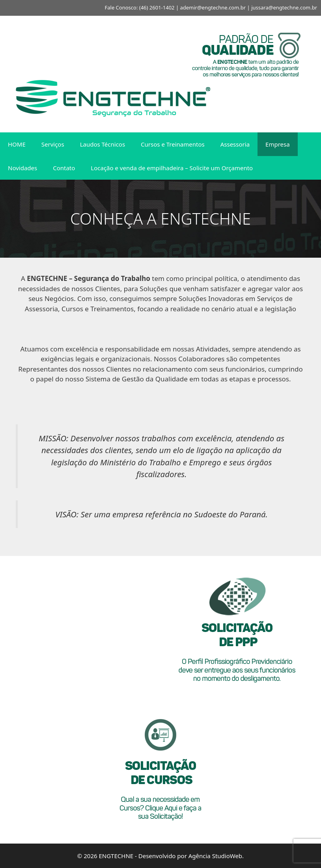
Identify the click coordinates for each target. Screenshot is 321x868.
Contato (64, 168)
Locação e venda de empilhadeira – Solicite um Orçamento (172, 168)
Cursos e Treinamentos (173, 144)
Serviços (53, 144)
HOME (17, 144)
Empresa (278, 144)
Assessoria (235, 144)
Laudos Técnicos (103, 144)
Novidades (22, 168)
